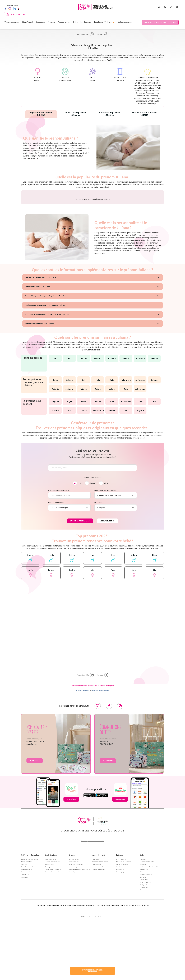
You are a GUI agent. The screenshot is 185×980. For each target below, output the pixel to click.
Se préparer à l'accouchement (100, 929)
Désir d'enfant (51, 922)
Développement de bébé (147, 929)
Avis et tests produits (27, 934)
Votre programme (12, 22)
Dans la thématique (56, 570)
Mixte (106, 551)
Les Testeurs (86, 22)
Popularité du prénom (75, 114)
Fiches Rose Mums (26, 937)
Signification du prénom (41, 114)
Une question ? (41, 973)
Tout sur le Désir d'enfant (52, 939)
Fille (79, 551)
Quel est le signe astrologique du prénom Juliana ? (45, 363)
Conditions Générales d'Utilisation (59, 973)
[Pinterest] (120, 773)
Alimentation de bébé (146, 942)
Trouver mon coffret (27, 929)
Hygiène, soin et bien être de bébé (150, 934)
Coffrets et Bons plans (30, 922)
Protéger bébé (144, 947)
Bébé (142, 922)
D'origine (98, 570)
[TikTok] (19, 8)
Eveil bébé (143, 944)
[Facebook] (6, 8)
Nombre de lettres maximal (105, 558)
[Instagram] (10, 8)
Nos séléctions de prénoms (124, 929)
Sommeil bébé (144, 937)
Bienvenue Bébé (97, 932)
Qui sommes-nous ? (126, 22)
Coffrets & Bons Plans (19, 15)
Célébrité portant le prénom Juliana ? (39, 391)
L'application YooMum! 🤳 (105, 22)
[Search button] (159, 7)
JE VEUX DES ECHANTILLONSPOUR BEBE (92, 971)
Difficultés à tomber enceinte (53, 937)
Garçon (92, 551)
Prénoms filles (83, 758)
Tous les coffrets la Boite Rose (29, 926)
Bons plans (24, 932)
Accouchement (99, 922)
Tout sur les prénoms (122, 932)
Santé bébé (143, 932)
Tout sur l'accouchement (99, 937)
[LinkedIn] (14, 8)
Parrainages (24, 944)
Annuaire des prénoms (122, 934)
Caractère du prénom (110, 114)
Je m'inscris (35, 828)
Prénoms (120, 922)
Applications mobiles (142, 973)
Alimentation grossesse (75, 934)
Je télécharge (71, 866)
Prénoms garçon (121, 939)
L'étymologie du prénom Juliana (37, 354)
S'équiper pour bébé (146, 950)
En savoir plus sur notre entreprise (92, 908)
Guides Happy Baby (27, 939)
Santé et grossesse (74, 929)
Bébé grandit (144, 952)
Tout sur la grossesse (75, 939)
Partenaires (130, 973)
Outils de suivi (25, 942)
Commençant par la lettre (59, 558)
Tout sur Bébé (144, 957)
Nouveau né (143, 926)
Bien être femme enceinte (76, 932)
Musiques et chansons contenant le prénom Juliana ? (46, 372)
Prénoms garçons (100, 758)
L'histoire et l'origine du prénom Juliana (40, 345)
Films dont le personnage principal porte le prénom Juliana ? (48, 382)
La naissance (96, 926)
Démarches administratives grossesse (79, 937)
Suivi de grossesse (74, 926)
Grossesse (73, 922)
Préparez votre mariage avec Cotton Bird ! (160, 22)
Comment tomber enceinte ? (53, 929)
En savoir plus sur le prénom (144, 114)
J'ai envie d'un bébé (50, 926)
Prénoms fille (120, 937)
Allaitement (143, 939)
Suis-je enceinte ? (50, 932)
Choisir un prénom (121, 926)
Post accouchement (98, 934)
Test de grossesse (50, 934)
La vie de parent (144, 955)
